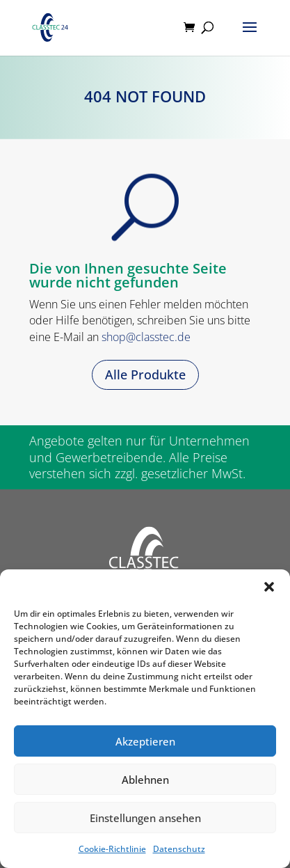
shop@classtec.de (146, 337)
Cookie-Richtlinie (112, 849)
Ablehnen (145, 780)
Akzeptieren (145, 741)
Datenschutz (179, 849)
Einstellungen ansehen (145, 818)
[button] (269, 587)
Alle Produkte (145, 374)
